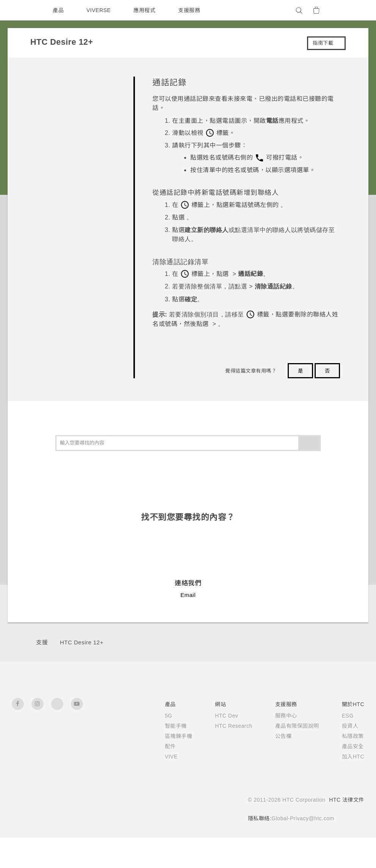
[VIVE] (354, 10)
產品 (58, 10)
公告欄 (283, 736)
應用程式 (146, 10)
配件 (167, 746)
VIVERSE (99, 10)
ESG (348, 716)
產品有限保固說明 (297, 726)
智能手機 (172, 726)
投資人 (350, 726)
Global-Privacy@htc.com (300, 818)
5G (165, 716)
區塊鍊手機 (175, 736)
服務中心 (286, 716)
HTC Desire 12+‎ (82, 642)
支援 (42, 642)
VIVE (168, 757)
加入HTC (353, 757)
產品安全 (352, 746)
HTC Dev (225, 716)
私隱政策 (352, 736)
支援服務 (191, 10)
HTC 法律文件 (346, 800)
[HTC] (21, 10)
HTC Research (232, 726)
